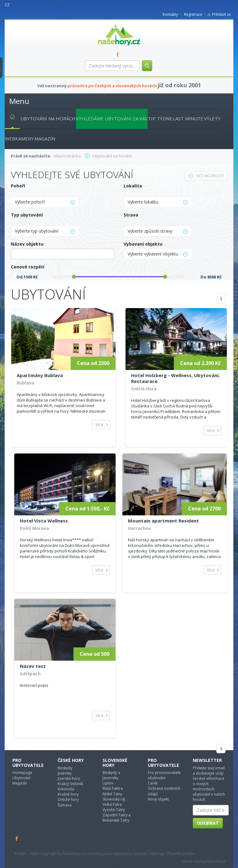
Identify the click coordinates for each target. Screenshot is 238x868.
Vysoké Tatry (114, 810)
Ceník (153, 783)
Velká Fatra (112, 804)
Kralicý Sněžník (70, 784)
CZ (7, 5)
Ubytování (21, 778)
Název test (33, 666)
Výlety (212, 118)
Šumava (65, 805)
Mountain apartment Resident (163, 521)
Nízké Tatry (112, 794)
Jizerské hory (69, 778)
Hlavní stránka (10, 118)
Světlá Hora (144, 389)
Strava (131, 215)
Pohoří (18, 186)
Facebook (17, 839)
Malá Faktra (113, 788)
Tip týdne (160, 118)
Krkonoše (66, 789)
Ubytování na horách (48, 118)
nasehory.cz (108, 24)
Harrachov (139, 528)
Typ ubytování (27, 215)
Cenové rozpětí (28, 267)
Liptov (108, 783)
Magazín (45, 139)
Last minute (188, 118)
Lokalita (133, 186)
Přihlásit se (221, 14)
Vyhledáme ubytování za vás (112, 118)
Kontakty (170, 14)
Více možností (206, 176)
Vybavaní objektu (143, 244)
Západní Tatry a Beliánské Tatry (117, 818)
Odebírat (208, 823)
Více (99, 425)
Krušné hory (68, 794)
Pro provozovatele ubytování (164, 775)
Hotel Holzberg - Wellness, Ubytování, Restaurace (175, 378)
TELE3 (221, 861)
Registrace (193, 14)
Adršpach (30, 674)
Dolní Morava (34, 528)
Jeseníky (65, 773)
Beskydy (65, 768)
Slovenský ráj (114, 799)
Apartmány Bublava (40, 375)
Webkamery (19, 139)
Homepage (22, 773)
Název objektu (27, 244)
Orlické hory (68, 799)
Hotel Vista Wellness (44, 521)
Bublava (26, 383)
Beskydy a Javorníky (111, 775)
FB (119, 54)
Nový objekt (158, 799)
